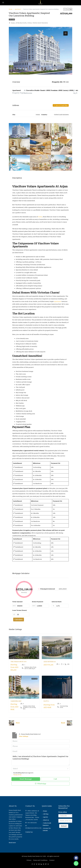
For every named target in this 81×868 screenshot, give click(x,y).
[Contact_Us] (76, 858)
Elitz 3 (46, 701)
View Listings (24, 736)
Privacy (29, 860)
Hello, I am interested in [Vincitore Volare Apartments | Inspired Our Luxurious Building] (40, 760)
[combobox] (40, 769)
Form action (63, 812)
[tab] (66, 33)
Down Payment (38, 602)
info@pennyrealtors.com (33, 828)
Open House (67, 679)
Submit (64, 826)
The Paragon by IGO (19, 662)
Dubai (40, 217)
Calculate (19, 619)
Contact (52, 860)
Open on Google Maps (61, 105)
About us (46, 820)
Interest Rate (57, 602)
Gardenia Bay (16, 701)
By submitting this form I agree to (40, 774)
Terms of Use (17, 775)
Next (63, 723)
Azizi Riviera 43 (50, 662)
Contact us (29, 832)
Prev (18, 723)
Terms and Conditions (40, 860)
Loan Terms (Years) (20, 610)
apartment (58, 301)
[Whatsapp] (76, 863)
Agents (46, 817)
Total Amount (17, 602)
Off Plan (12, 19)
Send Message (26, 779)
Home (45, 811)
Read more (12, 843)
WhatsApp (41, 784)
